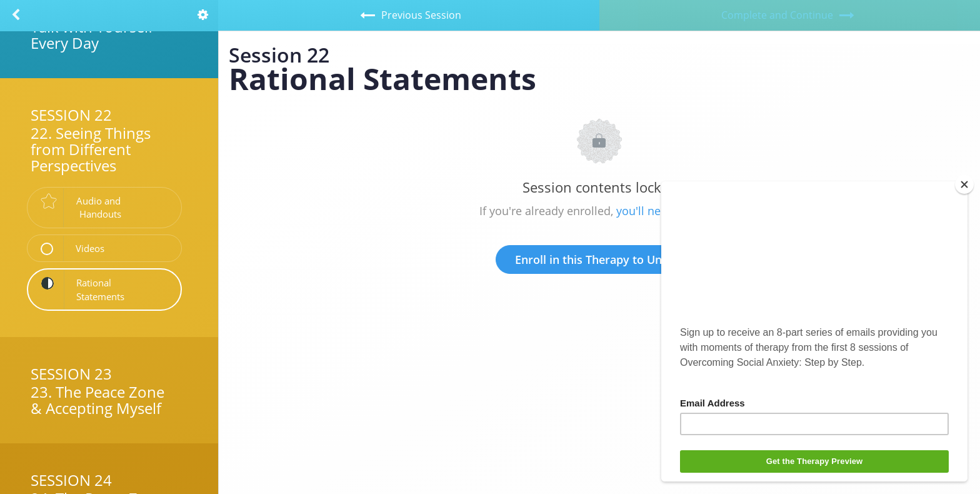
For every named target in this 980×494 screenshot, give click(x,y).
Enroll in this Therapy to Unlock (599, 260)
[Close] (964, 184)
